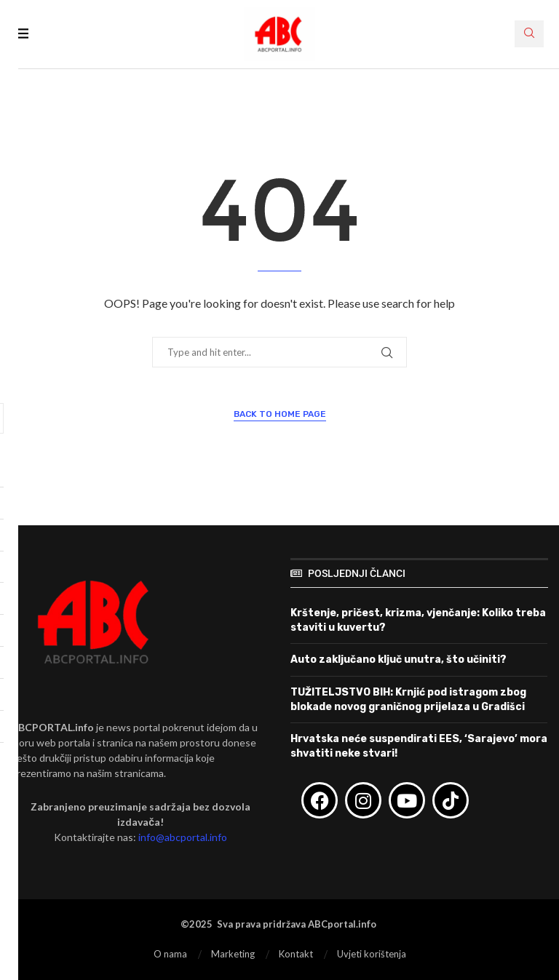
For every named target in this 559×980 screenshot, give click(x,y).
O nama (170, 954)
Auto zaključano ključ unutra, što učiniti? (399, 660)
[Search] (529, 34)
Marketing (233, 954)
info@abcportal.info (183, 837)
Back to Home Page (280, 414)
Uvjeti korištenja (372, 954)
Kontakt (296, 954)
